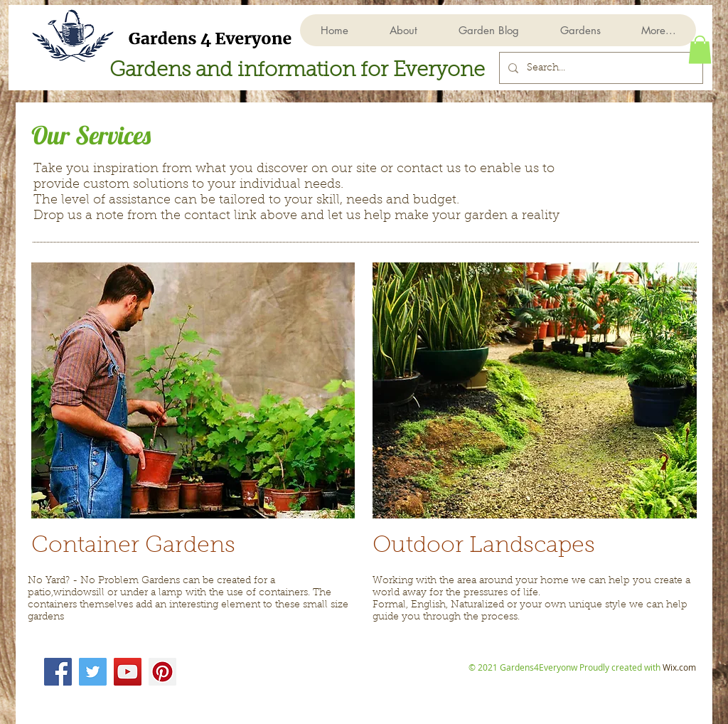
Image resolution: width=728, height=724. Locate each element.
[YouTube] (128, 672)
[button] (580, 30)
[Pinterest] (162, 672)
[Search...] (600, 68)
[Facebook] (58, 672)
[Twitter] (93, 672)
